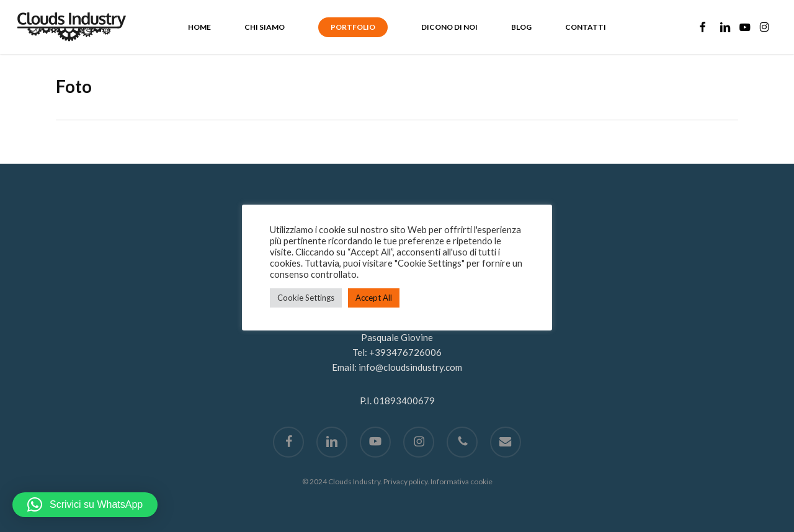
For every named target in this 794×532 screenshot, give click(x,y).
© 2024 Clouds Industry (341, 481)
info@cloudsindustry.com (410, 367)
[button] (85, 505)
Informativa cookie (462, 481)
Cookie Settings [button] (306, 298)
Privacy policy (405, 481)
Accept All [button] (374, 298)
